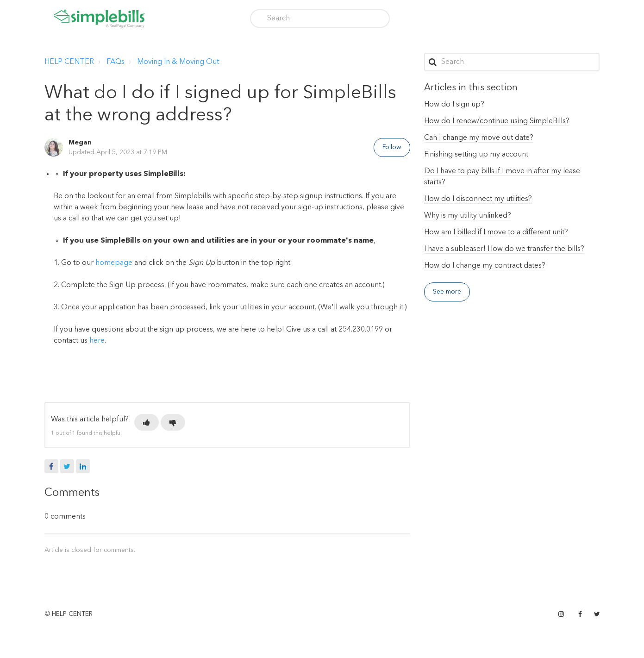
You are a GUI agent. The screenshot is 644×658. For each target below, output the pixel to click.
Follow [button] (392, 147)
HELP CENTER (69, 62)
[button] (147, 422)
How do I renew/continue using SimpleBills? (497, 121)
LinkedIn (83, 466)
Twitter (67, 466)
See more (447, 292)
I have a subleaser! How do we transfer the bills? (504, 249)
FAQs (116, 62)
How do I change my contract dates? (485, 266)
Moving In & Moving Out (178, 62)
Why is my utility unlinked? (468, 216)
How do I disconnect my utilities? (478, 199)
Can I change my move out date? (479, 138)
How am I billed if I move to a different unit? (496, 232)
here (97, 341)
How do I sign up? (454, 105)
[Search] (320, 19)
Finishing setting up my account (476, 155)
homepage (114, 263)
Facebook (51, 466)
